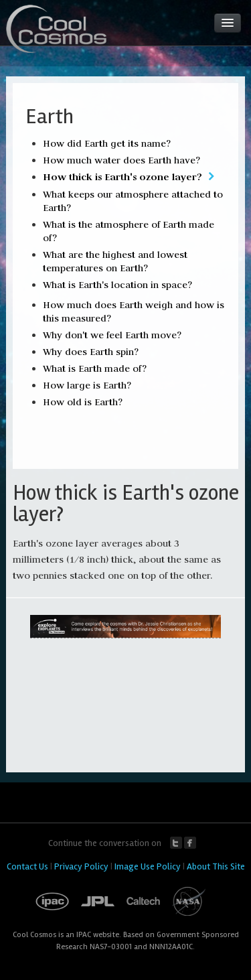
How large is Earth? (87, 385)
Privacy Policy (81, 866)
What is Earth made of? (95, 368)
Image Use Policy (148, 866)
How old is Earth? (83, 402)
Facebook (190, 843)
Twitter (176, 843)
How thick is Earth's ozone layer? (122, 177)
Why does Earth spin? (91, 352)
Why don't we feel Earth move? (112, 335)
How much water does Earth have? (121, 160)
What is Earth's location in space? (117, 285)
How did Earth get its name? (107, 143)
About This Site (216, 866)
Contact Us (27, 866)
